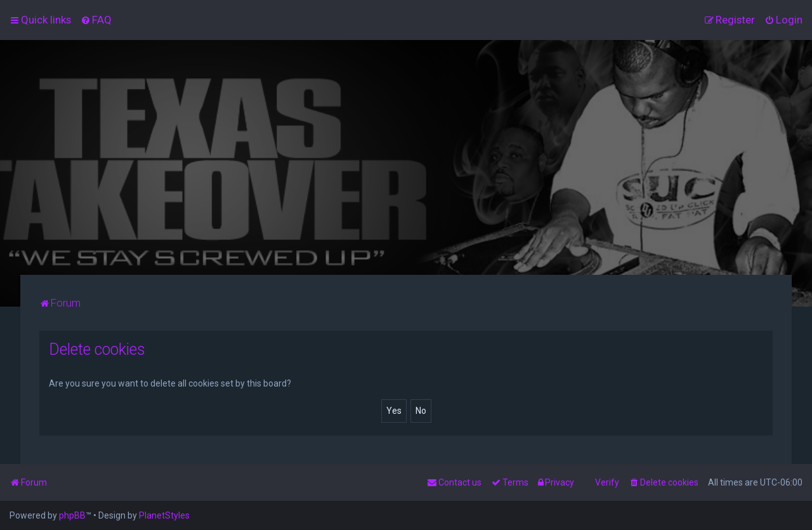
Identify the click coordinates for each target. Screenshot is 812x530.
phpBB (72, 515)
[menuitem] (96, 20)
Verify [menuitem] (607, 482)
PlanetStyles (164, 515)
